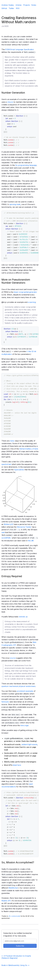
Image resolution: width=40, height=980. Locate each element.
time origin (25, 725)
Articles (19, 5)
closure (10, 102)
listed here (17, 765)
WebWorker (13, 888)
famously (5, 702)
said (3, 532)
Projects (27, 5)
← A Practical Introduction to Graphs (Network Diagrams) (16, 957)
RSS (18, 8)
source (13, 658)
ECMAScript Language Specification (19, 49)
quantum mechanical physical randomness (18, 686)
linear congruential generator (25, 292)
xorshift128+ (6, 538)
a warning (32, 302)
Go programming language (26, 165)
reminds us (23, 617)
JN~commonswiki (14, 916)
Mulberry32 (8, 524)
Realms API (6, 901)
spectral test (6, 464)
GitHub (4, 8)
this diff (31, 541)
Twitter (11, 8)
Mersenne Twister (24, 527)
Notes (34, 5)
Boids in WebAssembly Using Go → (15, 965)
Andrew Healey (8, 5)
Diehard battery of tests (29, 449)
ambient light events (29, 744)
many (12, 441)
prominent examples (25, 691)
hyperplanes (19, 470)
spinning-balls (15, 204)
